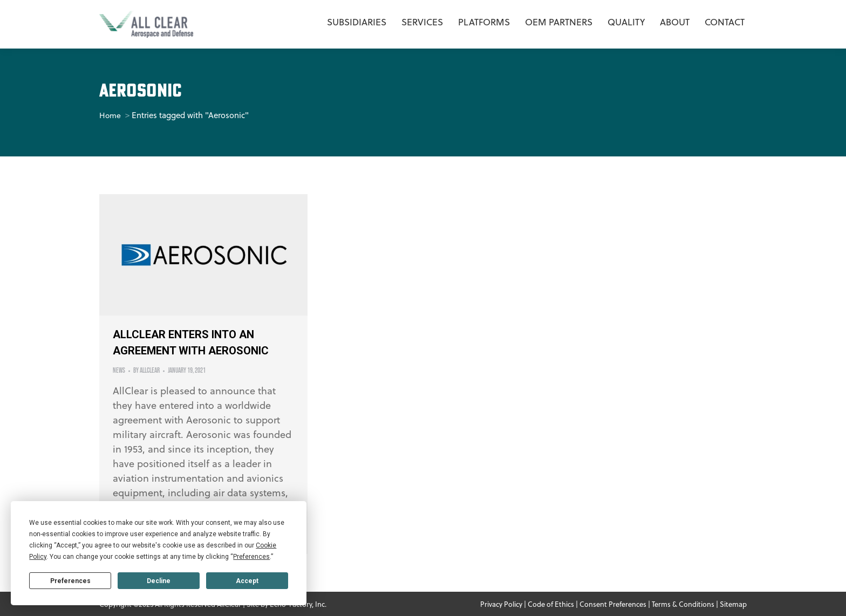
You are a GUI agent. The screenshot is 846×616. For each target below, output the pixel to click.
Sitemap (733, 604)
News (119, 371)
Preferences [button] (251, 557)
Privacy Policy (501, 604)
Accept (247, 581)
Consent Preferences (613, 604)
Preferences (70, 581)
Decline (159, 581)
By (146, 371)
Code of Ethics (551, 604)
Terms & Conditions (683, 604)
